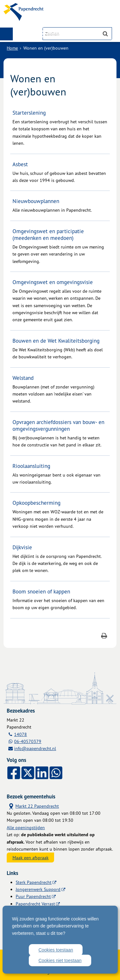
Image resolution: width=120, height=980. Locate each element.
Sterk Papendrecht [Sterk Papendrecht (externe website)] (34, 882)
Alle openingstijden (26, 827)
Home (12, 48)
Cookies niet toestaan (60, 960)
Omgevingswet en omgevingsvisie (53, 282)
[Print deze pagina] (104, 637)
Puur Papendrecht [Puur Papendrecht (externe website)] (33, 896)
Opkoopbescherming (36, 503)
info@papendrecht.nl (35, 748)
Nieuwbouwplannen (36, 201)
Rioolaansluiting (31, 466)
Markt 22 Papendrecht (33, 806)
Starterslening (29, 113)
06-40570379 (28, 741)
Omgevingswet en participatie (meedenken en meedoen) (48, 234)
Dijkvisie (22, 547)
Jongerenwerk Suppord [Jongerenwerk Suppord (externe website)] (38, 889)
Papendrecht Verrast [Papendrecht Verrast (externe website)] (35, 904)
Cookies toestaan (56, 950)
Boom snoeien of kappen (41, 591)
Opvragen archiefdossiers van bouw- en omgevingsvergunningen (58, 425)
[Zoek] (105, 34)
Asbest (20, 164)
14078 (20, 734)
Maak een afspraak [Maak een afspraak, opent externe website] (31, 857)
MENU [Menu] (6, 34)
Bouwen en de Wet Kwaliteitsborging (56, 341)
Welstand (23, 378)
